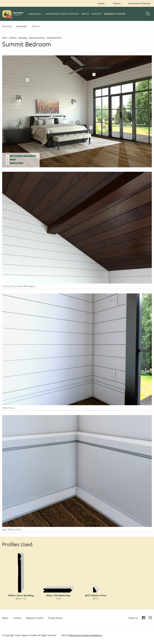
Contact (97, 14)
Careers (117, 3)
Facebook (144, 618)
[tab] (36, 14)
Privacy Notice (55, 618)
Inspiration (22, 26)
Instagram (150, 618)
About (85, 14)
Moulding (7, 26)
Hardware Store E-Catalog (62, 14)
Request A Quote (115, 14)
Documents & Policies (139, 3)
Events (101, 3)
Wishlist (36, 26)
